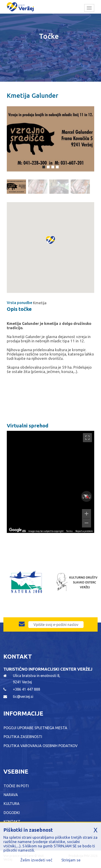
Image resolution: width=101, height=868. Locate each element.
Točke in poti (16, 786)
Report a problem (84, 531)
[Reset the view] (87, 497)
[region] (50, 482)
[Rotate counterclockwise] (83, 496)
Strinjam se (71, 860)
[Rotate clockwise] (90, 496)
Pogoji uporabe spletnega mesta (35, 728)
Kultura (12, 804)
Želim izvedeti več (36, 860)
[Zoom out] (87, 523)
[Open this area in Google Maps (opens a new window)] (15, 530)
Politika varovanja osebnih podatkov (41, 746)
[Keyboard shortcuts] (24, 531)
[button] (50, 245)
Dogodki (12, 813)
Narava (11, 795)
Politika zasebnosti (23, 737)
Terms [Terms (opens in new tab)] (69, 531)
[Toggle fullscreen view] (87, 438)
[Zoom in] (87, 514)
